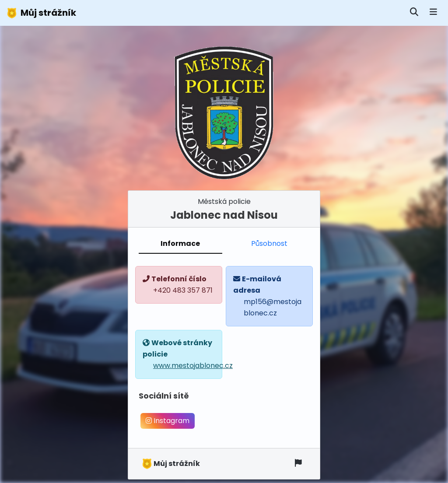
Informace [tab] (180, 243)
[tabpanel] (224, 351)
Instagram (168, 421)
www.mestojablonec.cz (193, 366)
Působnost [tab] (269, 243)
